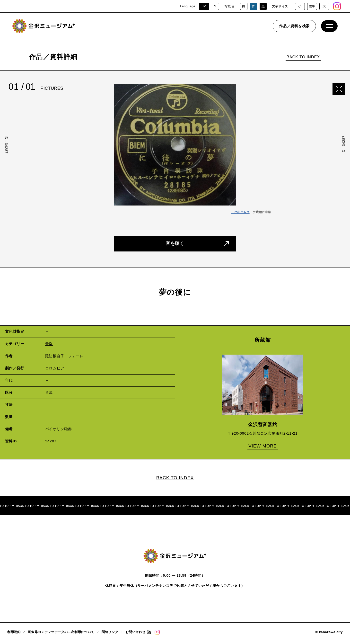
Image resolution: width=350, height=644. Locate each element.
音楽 (49, 345)
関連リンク (110, 634)
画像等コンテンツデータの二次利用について (61, 634)
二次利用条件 (240, 212)
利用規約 (14, 634)
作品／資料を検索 (294, 28)
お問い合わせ (135, 634)
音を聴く (175, 244)
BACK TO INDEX (303, 57)
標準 (312, 6)
